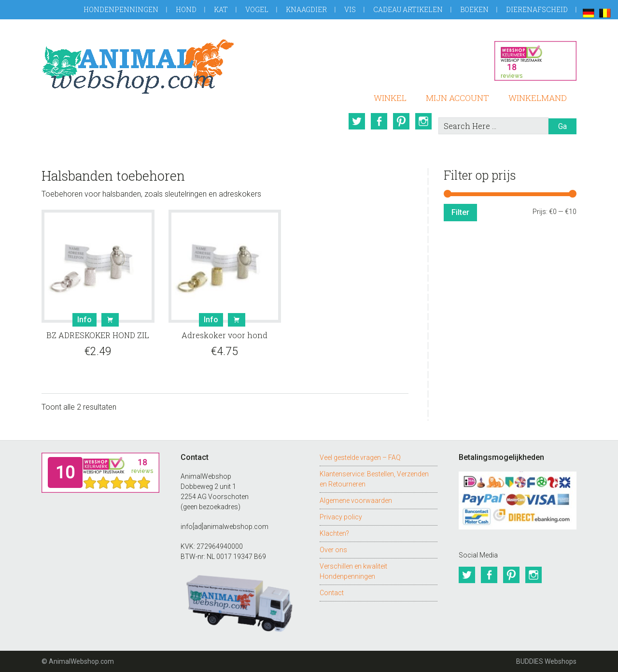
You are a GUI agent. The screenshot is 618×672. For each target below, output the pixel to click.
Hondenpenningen (121, 9)
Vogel (257, 9)
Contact (332, 593)
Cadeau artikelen (408, 9)
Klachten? (334, 533)
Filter (460, 212)
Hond (186, 9)
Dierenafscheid (537, 9)
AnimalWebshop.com (138, 66)
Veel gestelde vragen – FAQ (360, 458)
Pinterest (401, 121)
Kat (221, 9)
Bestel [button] (110, 320)
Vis (350, 9)
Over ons (333, 550)
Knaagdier (306, 9)
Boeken (474, 9)
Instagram (423, 121)
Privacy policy (341, 517)
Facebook (379, 121)
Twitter (357, 121)
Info (84, 320)
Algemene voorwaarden (356, 500)
